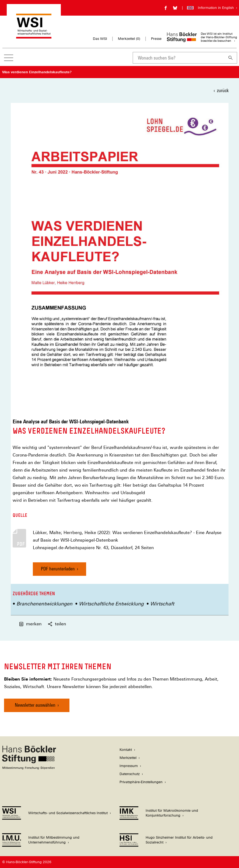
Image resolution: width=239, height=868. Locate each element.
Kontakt (126, 750)
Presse (156, 39)
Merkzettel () (129, 39)
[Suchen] (231, 58)
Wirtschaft (162, 604)
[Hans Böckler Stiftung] (29, 768)
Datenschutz (130, 774)
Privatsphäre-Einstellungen (141, 782)
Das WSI (100, 39)
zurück (223, 90)
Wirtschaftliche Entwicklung (111, 604)
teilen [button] (57, 624)
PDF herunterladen (58, 569)
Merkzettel (128, 758)
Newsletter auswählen (35, 705)
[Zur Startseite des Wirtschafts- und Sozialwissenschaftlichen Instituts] (34, 36)
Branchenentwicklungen (44, 604)
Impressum (129, 766)
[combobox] (178, 58)
